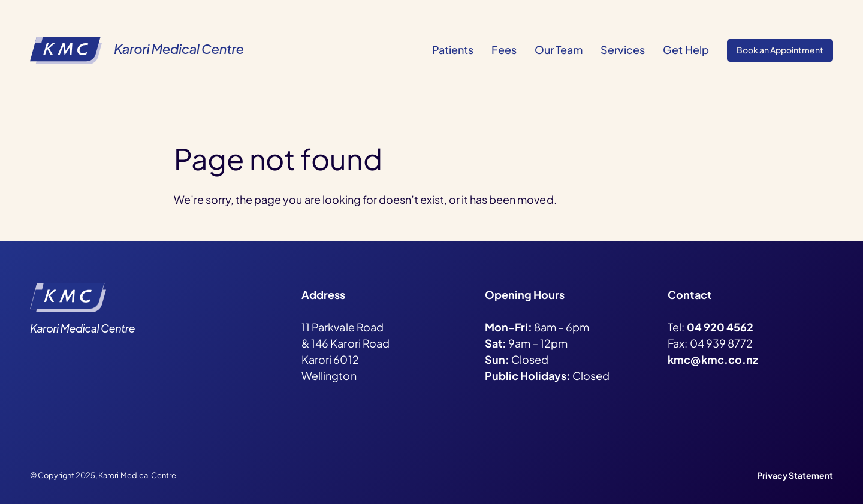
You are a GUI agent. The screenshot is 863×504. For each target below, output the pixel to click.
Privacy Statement (795, 475)
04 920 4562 (720, 327)
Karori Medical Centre (179, 49)
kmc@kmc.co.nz (713, 359)
